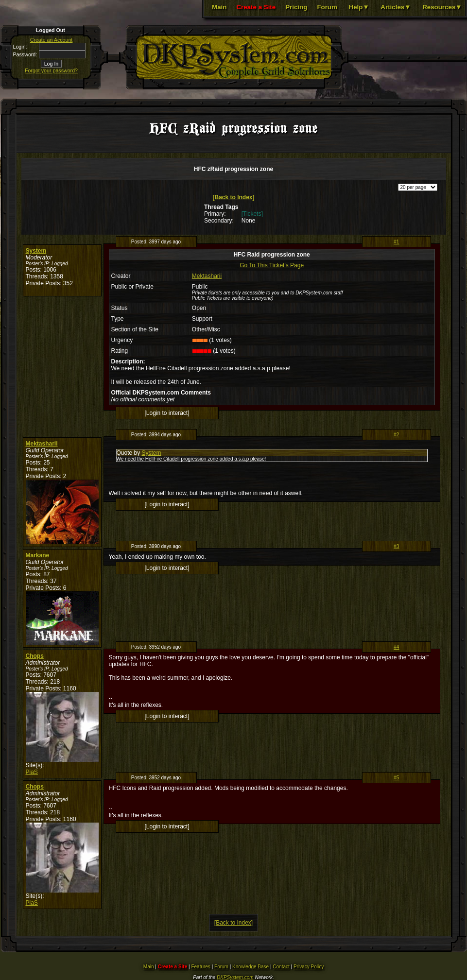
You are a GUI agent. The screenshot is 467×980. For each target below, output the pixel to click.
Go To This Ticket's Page (272, 265)
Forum (327, 7)
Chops (35, 656)
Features (200, 967)
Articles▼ (396, 7)
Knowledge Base (251, 967)
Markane (38, 555)
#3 (396, 546)
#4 (396, 647)
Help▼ (359, 7)
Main (219, 7)
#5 (396, 778)
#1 (396, 242)
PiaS (32, 772)
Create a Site (256, 7)
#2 (396, 435)
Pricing (296, 7)
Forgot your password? (51, 70)
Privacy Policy (309, 967)
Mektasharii (207, 276)
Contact (281, 967)
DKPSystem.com (235, 977)
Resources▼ (442, 7)
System (36, 251)
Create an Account (52, 40)
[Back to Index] (233, 197)
